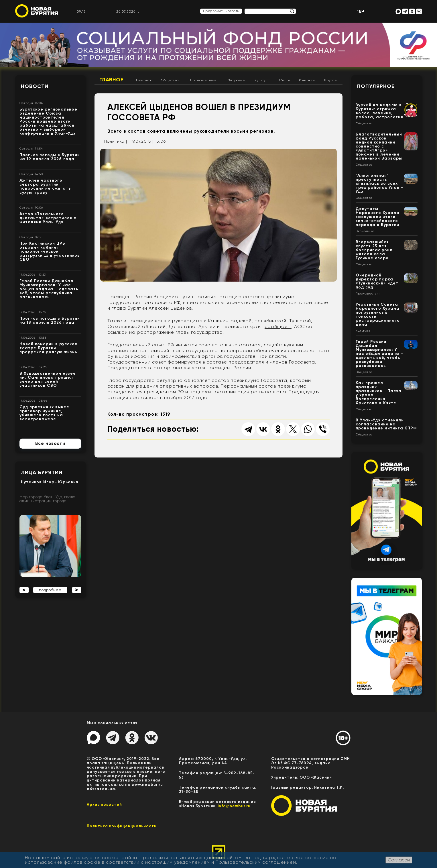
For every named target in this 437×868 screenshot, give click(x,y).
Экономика (365, 231)
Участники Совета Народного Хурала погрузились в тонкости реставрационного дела (378, 314)
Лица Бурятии (42, 472)
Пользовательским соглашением (256, 862)
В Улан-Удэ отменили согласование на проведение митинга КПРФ (386, 424)
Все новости (50, 443)
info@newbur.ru (234, 806)
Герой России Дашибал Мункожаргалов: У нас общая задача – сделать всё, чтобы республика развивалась (49, 289)
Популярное (376, 86)
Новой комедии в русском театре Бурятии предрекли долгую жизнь (49, 348)
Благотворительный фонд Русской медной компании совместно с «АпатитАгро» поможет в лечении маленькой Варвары (379, 146)
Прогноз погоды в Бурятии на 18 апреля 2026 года (50, 320)
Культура (263, 80)
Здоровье (236, 80)
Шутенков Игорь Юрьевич (49, 482)
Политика (143, 80)
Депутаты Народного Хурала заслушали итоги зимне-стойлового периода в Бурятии (378, 217)
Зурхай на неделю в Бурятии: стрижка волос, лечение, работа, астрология (379, 111)
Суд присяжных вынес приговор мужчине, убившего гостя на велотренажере (44, 413)
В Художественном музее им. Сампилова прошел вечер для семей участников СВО (48, 379)
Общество (170, 80)
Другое (330, 80)
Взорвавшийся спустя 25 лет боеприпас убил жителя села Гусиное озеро (374, 250)
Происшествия (203, 80)
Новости (35, 86)
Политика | (116, 141)
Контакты (307, 80)
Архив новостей (104, 805)
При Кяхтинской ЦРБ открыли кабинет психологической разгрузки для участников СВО (50, 251)
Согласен (399, 860)
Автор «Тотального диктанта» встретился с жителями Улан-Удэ (48, 218)
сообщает (278, 326)
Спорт (285, 80)
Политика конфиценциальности (122, 826)
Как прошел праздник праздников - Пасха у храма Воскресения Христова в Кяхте (379, 393)
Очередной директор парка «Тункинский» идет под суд (377, 281)
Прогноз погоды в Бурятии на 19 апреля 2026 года (50, 157)
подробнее (50, 590)
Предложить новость (221, 11)
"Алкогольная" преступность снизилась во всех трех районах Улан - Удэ (379, 183)
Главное (112, 80)
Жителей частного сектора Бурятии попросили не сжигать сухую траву (45, 186)
